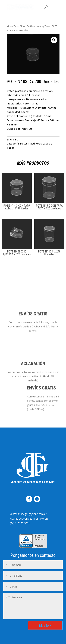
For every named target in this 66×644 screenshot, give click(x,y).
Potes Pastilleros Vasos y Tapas (36, 26)
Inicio (9, 26)
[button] (44, 40)
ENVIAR (45, 625)
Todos (16, 26)
